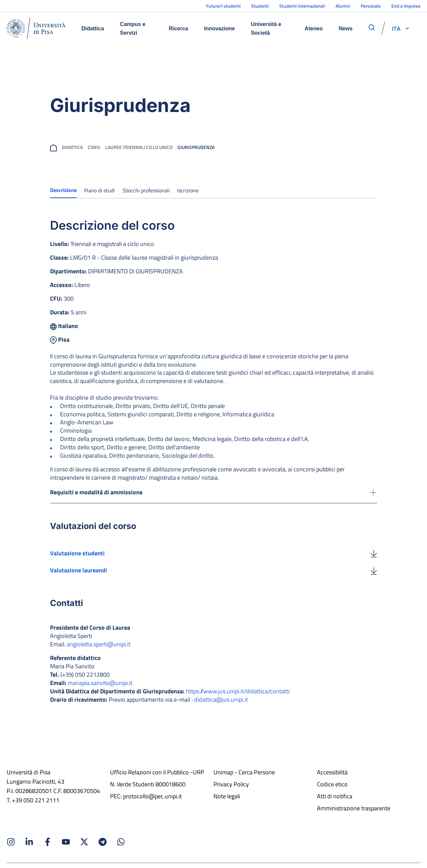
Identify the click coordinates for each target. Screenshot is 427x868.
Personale (371, 6)
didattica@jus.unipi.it (221, 706)
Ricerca (178, 28)
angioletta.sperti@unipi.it (99, 650)
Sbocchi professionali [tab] (146, 190)
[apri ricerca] (372, 27)
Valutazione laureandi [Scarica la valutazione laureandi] (79, 576)
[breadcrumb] (53, 147)
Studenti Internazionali (302, 6)
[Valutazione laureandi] (374, 577)
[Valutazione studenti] (374, 559)
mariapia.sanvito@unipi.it (100, 689)
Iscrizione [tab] (188, 190)
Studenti (260, 6)
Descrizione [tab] (63, 190)
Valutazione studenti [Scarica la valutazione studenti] (77, 559)
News (346, 28)
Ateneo (314, 28)
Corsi (94, 147)
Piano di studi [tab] (99, 190)
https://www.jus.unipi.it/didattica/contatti (238, 697)
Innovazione (220, 28)
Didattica (93, 28)
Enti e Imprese (406, 6)
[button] (396, 28)
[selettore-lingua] (396, 28)
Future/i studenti (223, 6)
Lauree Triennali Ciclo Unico (139, 147)
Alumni (343, 6)
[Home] (36, 28)
